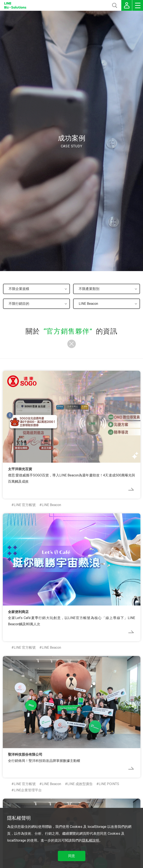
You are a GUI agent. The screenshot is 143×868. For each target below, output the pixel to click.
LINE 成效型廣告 (80, 784)
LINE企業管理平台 (28, 790)
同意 (72, 856)
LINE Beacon (51, 505)
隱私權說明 (91, 840)
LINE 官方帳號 (25, 505)
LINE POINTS (109, 784)
